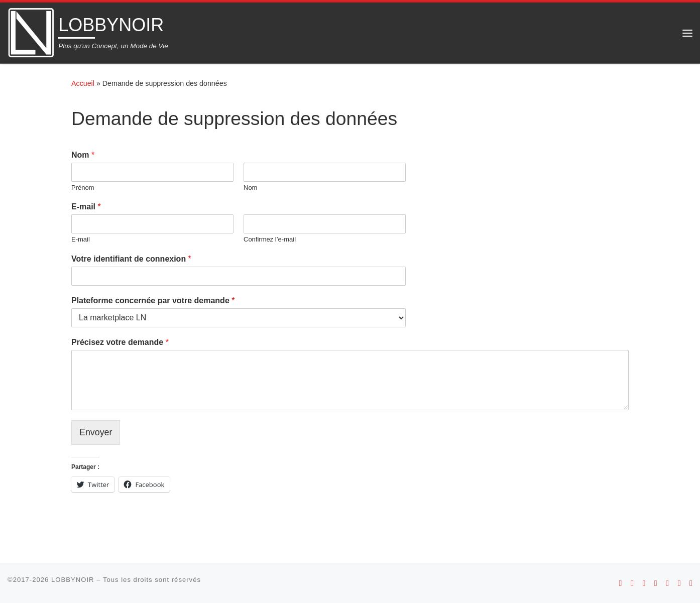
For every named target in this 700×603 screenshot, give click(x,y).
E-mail (86, 207)
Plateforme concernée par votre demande (153, 300)
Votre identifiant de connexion (131, 259)
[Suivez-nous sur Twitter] (679, 583)
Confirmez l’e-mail (270, 239)
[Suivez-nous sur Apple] (632, 583)
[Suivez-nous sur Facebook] (667, 583)
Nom (83, 155)
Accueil (83, 83)
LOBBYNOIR (73, 580)
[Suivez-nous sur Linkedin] (691, 583)
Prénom (83, 188)
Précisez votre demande (120, 342)
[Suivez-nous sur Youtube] (656, 583)
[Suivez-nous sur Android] (621, 583)
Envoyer (96, 432)
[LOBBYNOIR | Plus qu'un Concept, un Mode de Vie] (31, 31)
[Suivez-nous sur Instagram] (644, 583)
